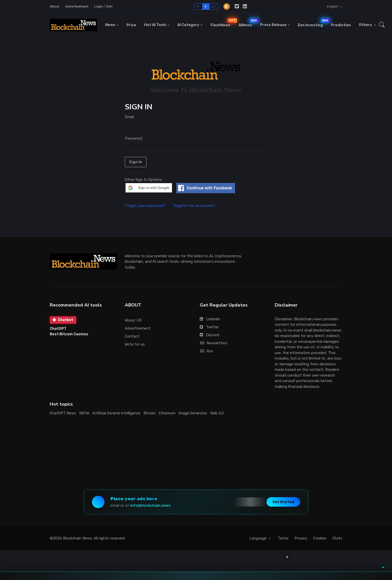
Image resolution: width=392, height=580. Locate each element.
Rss (206, 351)
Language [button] (258, 538)
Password (133, 138)
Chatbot (63, 320)
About (54, 6)
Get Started (283, 502)
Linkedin (210, 319)
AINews (247, 23)
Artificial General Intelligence (116, 413)
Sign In (136, 162)
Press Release (273, 25)
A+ (214, 6)
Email (129, 117)
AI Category (188, 25)
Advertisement (77, 6)
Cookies (320, 538)
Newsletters (214, 343)
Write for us (135, 344)
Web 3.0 (217, 413)
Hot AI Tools (155, 25)
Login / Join (103, 6)
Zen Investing (312, 23)
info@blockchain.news (150, 506)
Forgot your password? (149, 206)
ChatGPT (58, 329)
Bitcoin (150, 413)
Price (131, 25)
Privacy (301, 538)
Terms (283, 538)
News (110, 25)
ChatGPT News (63, 413)
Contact (132, 336)
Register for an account (194, 206)
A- (198, 6)
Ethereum (167, 413)
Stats (337, 538)
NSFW (84, 413)
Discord (209, 335)
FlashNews (222, 23)
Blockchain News (77, 538)
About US (133, 320)
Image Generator (193, 413)
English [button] (333, 6)
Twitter (209, 327)
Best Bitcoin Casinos (69, 334)
